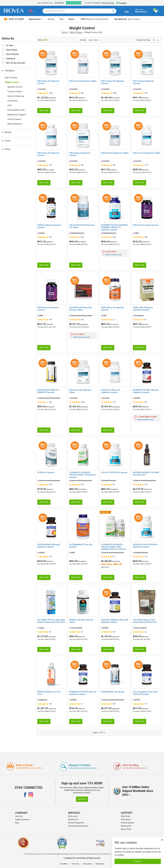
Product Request (127, 823)
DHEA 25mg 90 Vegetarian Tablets (83, 81)
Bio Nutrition (139, 316)
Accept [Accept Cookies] (138, 861)
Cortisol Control (15, 92)
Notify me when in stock (113, 255)
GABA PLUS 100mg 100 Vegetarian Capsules (111, 391)
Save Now (82, 799)
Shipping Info (126, 826)
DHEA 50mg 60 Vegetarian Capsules (80, 154)
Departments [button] (36, 19)
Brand (6, 132)
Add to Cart (44, 110)
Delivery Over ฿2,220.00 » (95, 19)
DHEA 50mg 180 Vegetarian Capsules (48, 82)
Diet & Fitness (76, 32)
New (61, 19)
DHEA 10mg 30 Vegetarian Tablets (147, 153)
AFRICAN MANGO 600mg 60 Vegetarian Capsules (49, 546)
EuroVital (42, 89)
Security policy (100, 864)
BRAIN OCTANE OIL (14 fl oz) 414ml (49, 693)
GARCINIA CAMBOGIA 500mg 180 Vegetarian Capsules (115, 621)
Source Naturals (77, 628)
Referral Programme (76, 823)
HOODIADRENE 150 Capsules (113, 692)
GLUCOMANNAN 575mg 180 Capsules (81, 546)
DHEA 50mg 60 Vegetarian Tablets (115, 153)
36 (155, 40)
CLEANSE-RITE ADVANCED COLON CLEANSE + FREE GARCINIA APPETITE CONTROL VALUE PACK (114, 547)
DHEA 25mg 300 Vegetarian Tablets (80, 391)
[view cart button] (157, 11)
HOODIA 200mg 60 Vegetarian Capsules (49, 226)
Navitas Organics (141, 628)
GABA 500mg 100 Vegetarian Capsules (113, 309)
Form (6, 141)
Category (8, 70)
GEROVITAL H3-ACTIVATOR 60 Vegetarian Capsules (145, 546)
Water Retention (15, 124)
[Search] (113, 11)
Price (6, 149)
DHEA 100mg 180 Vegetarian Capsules (113, 82)
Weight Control (12, 82)
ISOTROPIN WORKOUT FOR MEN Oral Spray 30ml (146, 474)
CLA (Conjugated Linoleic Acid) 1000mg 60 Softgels (145, 693)
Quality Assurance (22, 820)
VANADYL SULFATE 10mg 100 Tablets (81, 621)
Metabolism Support (17, 115)
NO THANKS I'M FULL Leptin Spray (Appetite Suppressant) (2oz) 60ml (51, 621)
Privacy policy (87, 864)
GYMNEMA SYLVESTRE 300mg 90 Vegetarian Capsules (83, 693)
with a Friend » (127, 19)
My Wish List (73, 820)
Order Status (126, 820)
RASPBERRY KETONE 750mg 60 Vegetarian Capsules (146, 391)
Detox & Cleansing (16, 96)
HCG (10, 105)
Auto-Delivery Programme (78, 826)
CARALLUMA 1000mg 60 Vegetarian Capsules (143, 309)
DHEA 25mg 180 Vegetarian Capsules (48, 154)
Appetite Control (15, 87)
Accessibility (64, 864)
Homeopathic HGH (16, 110)
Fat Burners (13, 101)
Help (127, 12)
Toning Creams (14, 119)
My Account (73, 816)
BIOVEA (42, 233)
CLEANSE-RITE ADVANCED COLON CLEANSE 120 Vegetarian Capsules (82, 475)
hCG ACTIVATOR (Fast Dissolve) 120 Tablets (82, 226)
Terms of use (75, 864)
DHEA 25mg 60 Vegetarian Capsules (143, 82)
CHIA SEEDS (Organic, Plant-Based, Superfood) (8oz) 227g (145, 621)
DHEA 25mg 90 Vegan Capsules (146, 225)
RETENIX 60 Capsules (46, 472)
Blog (17, 823)
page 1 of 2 (99, 732)
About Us (19, 816)
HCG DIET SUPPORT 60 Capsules (114, 472)
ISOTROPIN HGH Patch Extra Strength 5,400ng (81, 309)
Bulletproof (43, 700)
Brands (51, 19)
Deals (72, 19)
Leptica (42, 628)
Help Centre (125, 816)
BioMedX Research (78, 233)
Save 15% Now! (14, 19)
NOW (105, 316)
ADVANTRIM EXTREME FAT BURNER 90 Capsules (48, 391)
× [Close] (162, 840)
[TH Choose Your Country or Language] (32, 11)
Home (65, 32)
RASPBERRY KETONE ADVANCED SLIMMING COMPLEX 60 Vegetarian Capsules (114, 227)
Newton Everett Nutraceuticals (82, 316)
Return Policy (126, 829)
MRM (137, 233)
